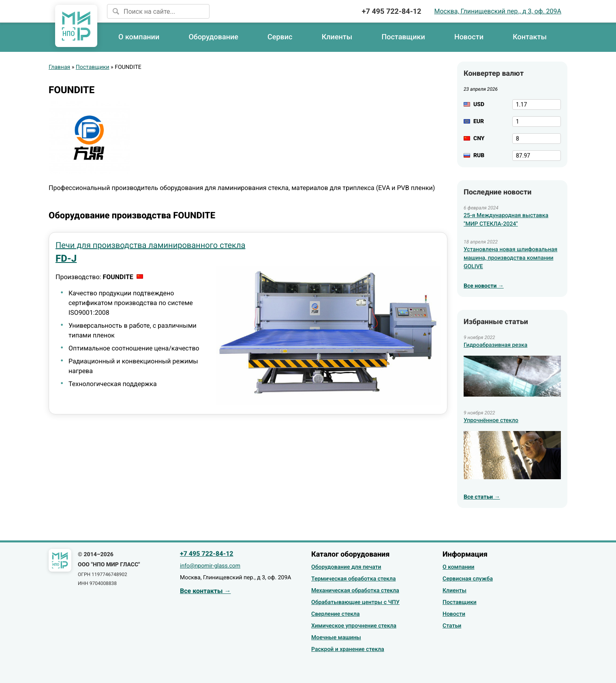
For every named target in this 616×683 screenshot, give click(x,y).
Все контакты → (205, 591)
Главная (59, 67)
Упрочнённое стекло (491, 420)
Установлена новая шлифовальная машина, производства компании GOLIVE (510, 258)
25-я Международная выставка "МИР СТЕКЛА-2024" (506, 220)
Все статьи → (482, 497)
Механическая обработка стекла (355, 591)
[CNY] (537, 139)
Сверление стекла (336, 614)
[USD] (537, 105)
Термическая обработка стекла (353, 579)
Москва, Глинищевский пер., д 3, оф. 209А (498, 11)
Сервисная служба (468, 579)
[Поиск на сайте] (158, 11)
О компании (139, 37)
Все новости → (484, 286)
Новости (469, 37)
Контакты (530, 37)
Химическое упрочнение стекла (354, 626)
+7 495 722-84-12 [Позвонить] (392, 12)
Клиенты (337, 37)
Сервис (280, 37)
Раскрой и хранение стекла (348, 649)
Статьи (452, 626)
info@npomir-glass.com (210, 566)
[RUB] (537, 156)
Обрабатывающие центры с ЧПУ (355, 602)
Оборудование (213, 37)
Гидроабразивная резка (495, 345)
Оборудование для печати (346, 567)
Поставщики (403, 37)
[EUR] (537, 122)
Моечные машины (336, 638)
